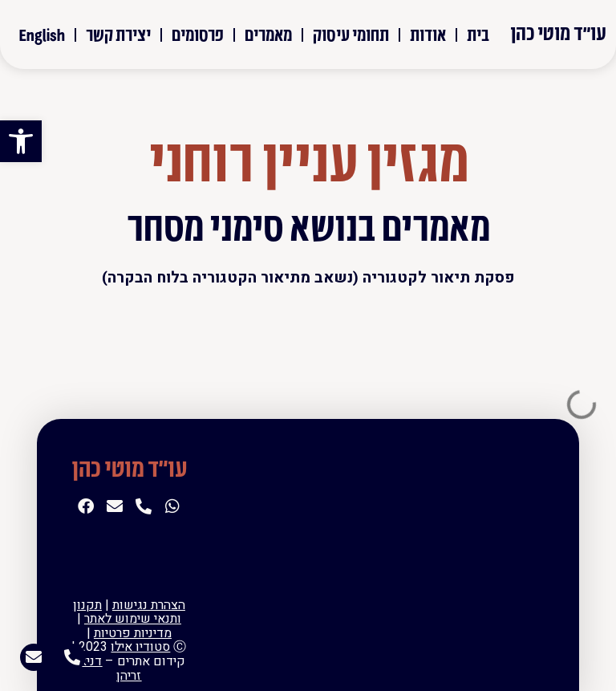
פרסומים (198, 34)
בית (478, 34)
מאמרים (268, 34)
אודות (428, 34)
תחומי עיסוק (351, 34)
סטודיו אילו (140, 647)
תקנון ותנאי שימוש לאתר (127, 612)
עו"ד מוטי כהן (558, 33)
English (42, 34)
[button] (21, 141)
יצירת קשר (118, 34)
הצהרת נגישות (149, 605)
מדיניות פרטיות (133, 633)
